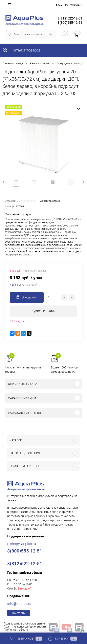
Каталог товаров (21, 50)
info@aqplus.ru (19, 603)
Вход (59, 5)
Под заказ (19, 321)
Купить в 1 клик (43, 311)
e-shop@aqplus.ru (22, 544)
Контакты (19, 613)
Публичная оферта (16, 630)
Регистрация (74, 5)
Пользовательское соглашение (24, 623)
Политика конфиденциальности (25, 627)
